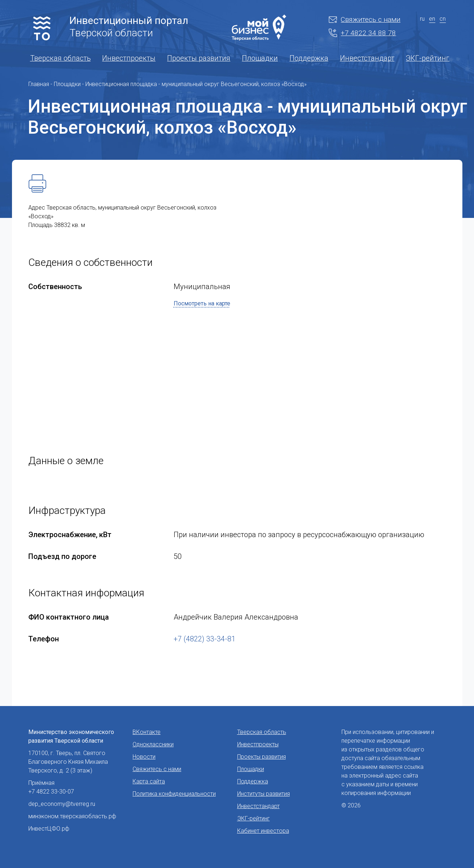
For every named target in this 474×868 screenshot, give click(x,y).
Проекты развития (199, 58)
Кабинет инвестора (263, 831)
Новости (144, 757)
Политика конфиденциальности (174, 794)
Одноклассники (153, 744)
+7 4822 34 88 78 (362, 33)
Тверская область (60, 58)
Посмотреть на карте (202, 303)
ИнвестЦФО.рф (49, 829)
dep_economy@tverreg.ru (62, 804)
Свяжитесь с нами (364, 19)
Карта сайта (149, 781)
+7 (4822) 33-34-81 (204, 639)
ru (422, 19)
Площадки (260, 58)
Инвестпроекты (129, 58)
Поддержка (309, 58)
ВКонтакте (147, 732)
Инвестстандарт (367, 58)
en (432, 19)
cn (443, 19)
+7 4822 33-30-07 (51, 792)
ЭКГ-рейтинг (428, 58)
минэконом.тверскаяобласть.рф (72, 816)
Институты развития (264, 794)
